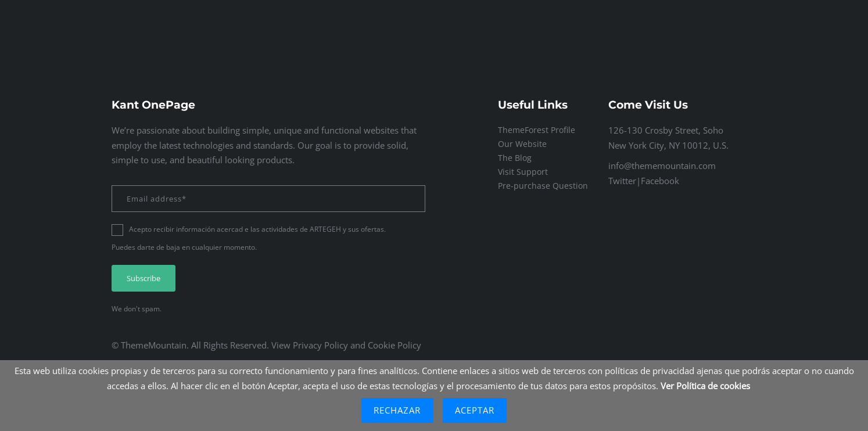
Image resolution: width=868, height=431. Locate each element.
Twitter (622, 181)
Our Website (522, 144)
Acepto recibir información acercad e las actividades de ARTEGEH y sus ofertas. (257, 229)
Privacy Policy (320, 345)
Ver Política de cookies (705, 386)
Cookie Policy (394, 345)
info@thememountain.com (662, 166)
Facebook (660, 181)
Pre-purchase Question (543, 186)
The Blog (515, 158)
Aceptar (475, 410)
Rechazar (397, 410)
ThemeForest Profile (537, 130)
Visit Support (523, 172)
